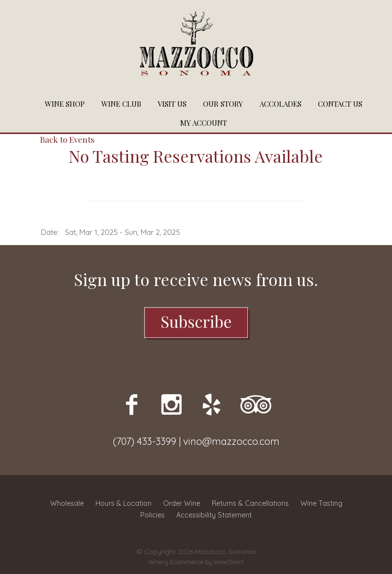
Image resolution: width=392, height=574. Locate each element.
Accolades (280, 104)
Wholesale (67, 503)
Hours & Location (123, 503)
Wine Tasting (321, 503)
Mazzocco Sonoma (196, 47)
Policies (152, 515)
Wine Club (121, 104)
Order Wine (182, 503)
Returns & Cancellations (250, 503)
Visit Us (172, 104)
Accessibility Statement (214, 515)
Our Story (223, 104)
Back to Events (67, 139)
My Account (204, 123)
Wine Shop (65, 104)
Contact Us (340, 104)
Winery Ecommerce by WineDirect (196, 562)
